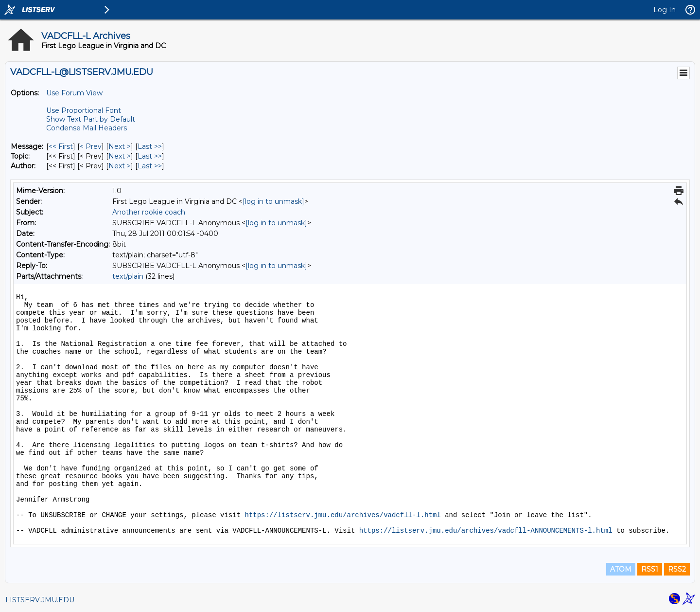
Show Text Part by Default (91, 119)
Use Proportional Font (84, 110)
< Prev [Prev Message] (91, 146)
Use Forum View (74, 93)
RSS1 (650, 569)
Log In (665, 10)
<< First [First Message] (61, 146)
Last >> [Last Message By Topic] (150, 156)
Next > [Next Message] (120, 146)
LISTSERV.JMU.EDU (40, 600)
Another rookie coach (149, 212)
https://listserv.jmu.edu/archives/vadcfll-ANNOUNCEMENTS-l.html (486, 531)
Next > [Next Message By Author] (120, 166)
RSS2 (677, 569)
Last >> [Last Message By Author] (150, 166)
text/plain (128, 276)
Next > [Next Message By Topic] (120, 156)
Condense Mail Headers (87, 128)
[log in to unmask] (273, 201)
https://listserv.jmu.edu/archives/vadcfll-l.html (342, 515)
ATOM (621, 569)
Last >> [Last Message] (150, 146)
